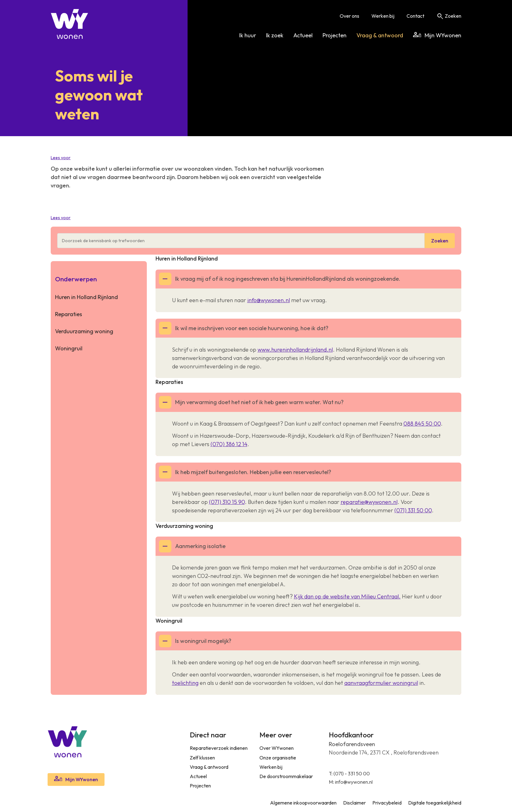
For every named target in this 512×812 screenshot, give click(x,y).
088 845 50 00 (422, 424)
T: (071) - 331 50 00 (349, 773)
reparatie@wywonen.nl (369, 502)
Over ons (349, 16)
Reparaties (69, 314)
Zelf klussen (202, 758)
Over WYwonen (277, 748)
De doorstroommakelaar (286, 776)
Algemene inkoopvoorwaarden (303, 803)
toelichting (185, 683)
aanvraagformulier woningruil (381, 683)
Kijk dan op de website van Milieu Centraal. (347, 596)
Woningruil (69, 348)
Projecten (335, 35)
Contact (415, 16)
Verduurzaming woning (84, 331)
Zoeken (449, 16)
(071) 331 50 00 (413, 510)
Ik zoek (275, 35)
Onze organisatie (278, 758)
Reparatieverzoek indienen (219, 748)
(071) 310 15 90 (227, 502)
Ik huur (248, 35)
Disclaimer (354, 803)
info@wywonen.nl (269, 300)
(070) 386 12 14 (229, 444)
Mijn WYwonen (437, 35)
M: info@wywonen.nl (351, 782)
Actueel (303, 35)
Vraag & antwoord (380, 35)
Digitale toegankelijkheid (435, 803)
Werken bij (383, 16)
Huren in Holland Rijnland (86, 297)
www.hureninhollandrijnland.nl (295, 350)
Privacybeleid (387, 803)
